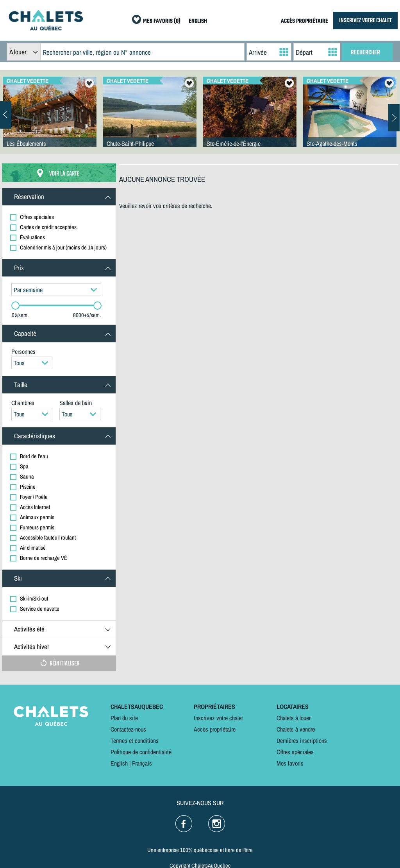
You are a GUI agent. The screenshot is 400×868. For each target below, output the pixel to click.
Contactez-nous (128, 729)
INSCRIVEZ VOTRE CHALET (365, 21)
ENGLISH (198, 21)
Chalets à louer (294, 718)
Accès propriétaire (215, 729)
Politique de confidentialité (141, 752)
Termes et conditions (135, 741)
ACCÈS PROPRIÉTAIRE (304, 21)
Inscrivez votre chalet (218, 718)
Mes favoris (290, 763)
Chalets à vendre (296, 729)
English (119, 763)
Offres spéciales (295, 752)
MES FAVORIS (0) (162, 21)
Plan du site (124, 718)
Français (142, 763)
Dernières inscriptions (302, 741)
